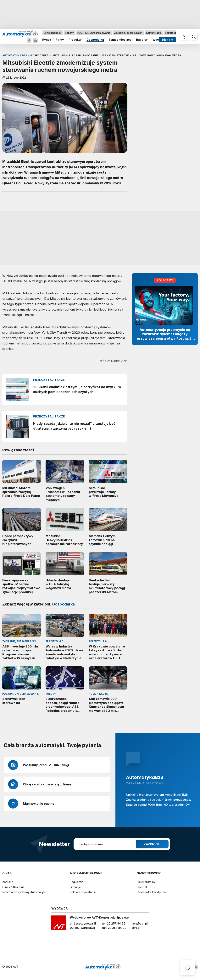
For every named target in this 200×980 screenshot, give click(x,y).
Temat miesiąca (120, 40)
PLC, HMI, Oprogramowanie (94, 33)
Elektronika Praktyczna (152, 892)
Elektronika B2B (147, 882)
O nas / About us (13, 887)
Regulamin (76, 882)
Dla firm (168, 40)
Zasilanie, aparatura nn (128, 33)
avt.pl (136, 928)
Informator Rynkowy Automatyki (24, 892)
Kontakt (8, 882)
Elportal (142, 887)
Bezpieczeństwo (175, 33)
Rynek (47, 40)
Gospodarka (95, 40)
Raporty (142, 40)
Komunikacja (154, 33)
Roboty (69, 33)
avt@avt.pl (140, 923)
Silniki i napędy (53, 33)
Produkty (75, 40)
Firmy (60, 40)
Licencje (75, 887)
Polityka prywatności (83, 892)
